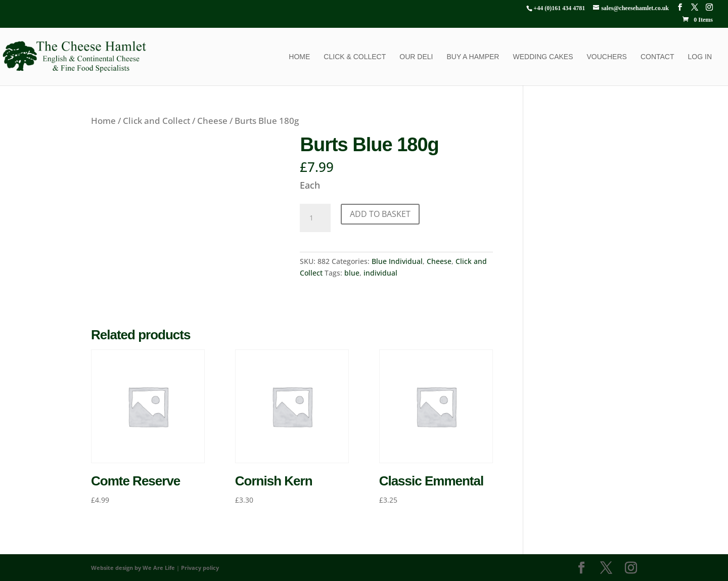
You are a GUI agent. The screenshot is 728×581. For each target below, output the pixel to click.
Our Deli (416, 57)
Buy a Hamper (473, 57)
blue (352, 273)
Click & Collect (355, 57)
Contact (657, 57)
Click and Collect (156, 121)
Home (299, 57)
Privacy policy (200, 568)
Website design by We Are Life (133, 568)
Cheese (212, 121)
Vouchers (607, 57)
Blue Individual (397, 261)
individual (380, 273)
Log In (700, 57)
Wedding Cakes (543, 57)
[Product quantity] (315, 218)
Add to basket (380, 214)
